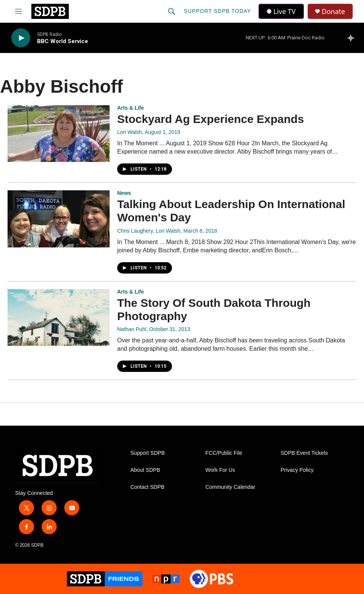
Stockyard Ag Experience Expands (211, 119)
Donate (333, 12)
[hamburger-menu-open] (19, 11)
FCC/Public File (224, 453)
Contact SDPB (147, 487)
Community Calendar (231, 487)
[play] (21, 38)
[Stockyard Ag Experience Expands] (59, 134)
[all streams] (353, 38)
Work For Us (220, 470)
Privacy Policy (297, 470)
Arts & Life (131, 108)
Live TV (281, 11)
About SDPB (145, 470)
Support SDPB (148, 453)
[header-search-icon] (172, 11)
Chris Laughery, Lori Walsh (149, 231)
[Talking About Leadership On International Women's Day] (59, 219)
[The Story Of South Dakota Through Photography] (59, 317)
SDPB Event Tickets (304, 453)
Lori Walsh (130, 132)
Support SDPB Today (217, 11)
